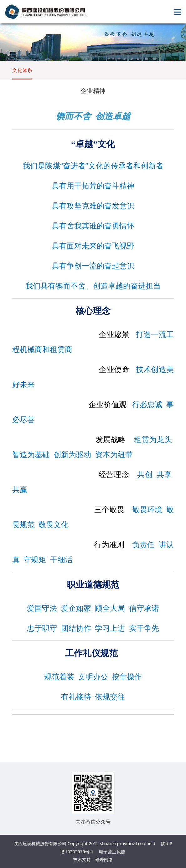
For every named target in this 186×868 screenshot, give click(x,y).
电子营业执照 (112, 852)
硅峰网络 (104, 859)
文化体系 (22, 70)
